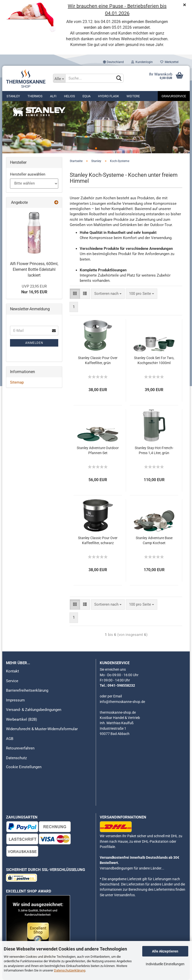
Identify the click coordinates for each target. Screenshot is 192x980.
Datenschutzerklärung (70, 970)
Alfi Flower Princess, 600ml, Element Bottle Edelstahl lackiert (34, 269)
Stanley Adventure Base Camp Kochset (154, 540)
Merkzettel (169, 62)
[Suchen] (119, 79)
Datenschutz (16, 758)
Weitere (133, 96)
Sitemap (17, 382)
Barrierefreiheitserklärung (27, 690)
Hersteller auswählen (28, 174)
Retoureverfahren (20, 748)
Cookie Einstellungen (24, 767)
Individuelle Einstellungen (165, 964)
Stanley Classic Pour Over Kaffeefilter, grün (98, 360)
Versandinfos (124, 895)
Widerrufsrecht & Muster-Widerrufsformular (42, 729)
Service (12, 681)
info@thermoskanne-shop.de (122, 702)
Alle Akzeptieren (165, 951)
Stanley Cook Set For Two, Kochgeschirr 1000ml (154, 360)
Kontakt (12, 671)
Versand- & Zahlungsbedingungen (34, 710)
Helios (69, 96)
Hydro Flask (108, 96)
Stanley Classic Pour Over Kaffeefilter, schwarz (98, 540)
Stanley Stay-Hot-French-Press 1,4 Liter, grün (154, 450)
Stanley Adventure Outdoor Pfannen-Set (98, 450)
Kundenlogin (142, 62)
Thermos (35, 96)
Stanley (13, 96)
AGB (10, 739)
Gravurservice (174, 96)
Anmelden (34, 343)
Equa (86, 96)
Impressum (15, 700)
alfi (53, 96)
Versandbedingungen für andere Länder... (132, 868)
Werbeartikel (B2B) (21, 719)
